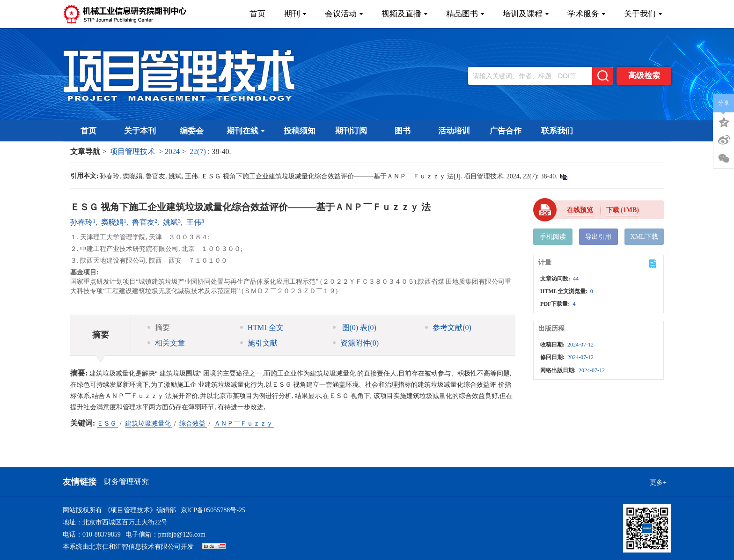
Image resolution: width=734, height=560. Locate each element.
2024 (172, 151)
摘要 (159, 328)
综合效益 (193, 424)
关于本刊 (140, 131)
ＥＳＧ (108, 424)
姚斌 (170, 222)
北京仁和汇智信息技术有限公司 (135, 547)
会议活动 (344, 14)
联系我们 (557, 131)
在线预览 (580, 210)
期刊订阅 (351, 131)
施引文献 (259, 343)
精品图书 (465, 14)
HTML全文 (262, 328)
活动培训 (454, 131)
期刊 (295, 14)
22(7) (199, 151)
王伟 (194, 222)
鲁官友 (143, 222)
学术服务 (586, 14)
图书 (403, 131)
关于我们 (643, 14)
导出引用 (598, 237)
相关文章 (166, 343)
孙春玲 (81, 222)
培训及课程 (526, 14)
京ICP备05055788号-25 (213, 510)
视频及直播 (404, 14)
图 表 (355, 328)
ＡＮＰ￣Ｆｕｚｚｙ (244, 424)
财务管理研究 (126, 482)
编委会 (192, 131)
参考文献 (448, 328)
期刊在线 (246, 131)
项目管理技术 (132, 151)
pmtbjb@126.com (182, 534)
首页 (257, 14)
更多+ (658, 483)
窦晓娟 (112, 222)
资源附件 (356, 343)
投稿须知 (300, 131)
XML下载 (644, 237)
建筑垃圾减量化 (149, 424)
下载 (623, 210)
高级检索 (644, 76)
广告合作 (506, 131)
